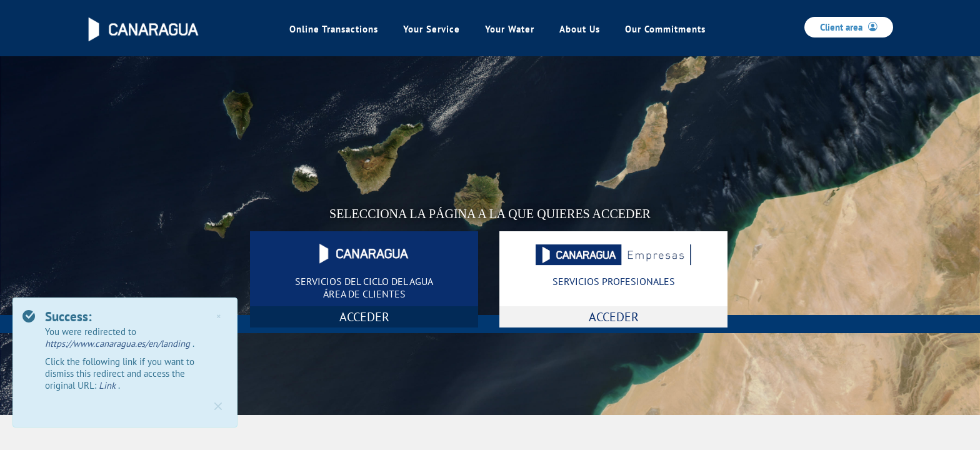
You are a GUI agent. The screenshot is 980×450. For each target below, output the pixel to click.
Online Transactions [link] (334, 29)
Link (108, 385)
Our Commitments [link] (665, 29)
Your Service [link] (432, 29)
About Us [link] (580, 29)
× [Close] (218, 316)
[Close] (218, 406)
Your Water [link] (510, 29)
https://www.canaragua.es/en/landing (119, 343)
